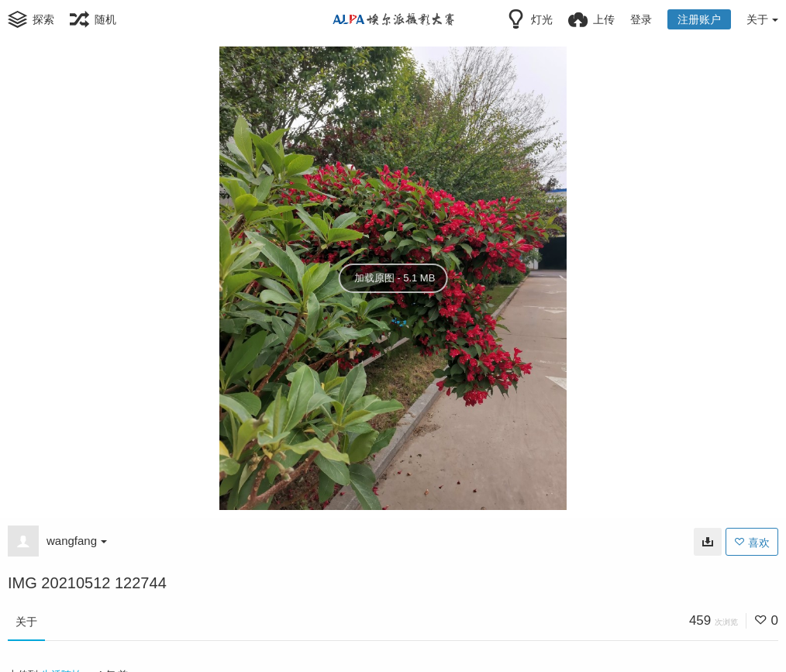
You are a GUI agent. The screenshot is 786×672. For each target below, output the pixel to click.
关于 (26, 622)
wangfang (77, 541)
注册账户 (699, 19)
